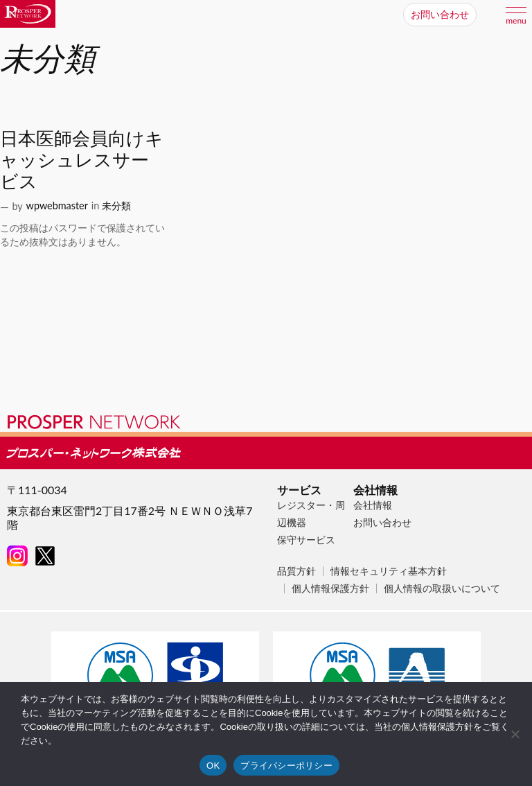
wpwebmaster (57, 206)
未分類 (116, 206)
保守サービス (306, 540)
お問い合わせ (382, 522)
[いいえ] (515, 734)
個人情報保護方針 (330, 588)
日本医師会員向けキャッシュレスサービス (82, 159)
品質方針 (296, 571)
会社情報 (373, 505)
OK (213, 766)
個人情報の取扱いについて (442, 588)
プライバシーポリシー (286, 766)
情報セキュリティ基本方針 (389, 571)
